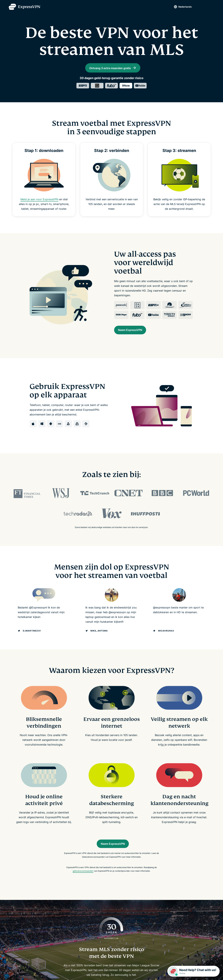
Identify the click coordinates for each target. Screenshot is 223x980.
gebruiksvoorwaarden (83, 882)
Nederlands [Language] (179, 7)
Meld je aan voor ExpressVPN (39, 207)
